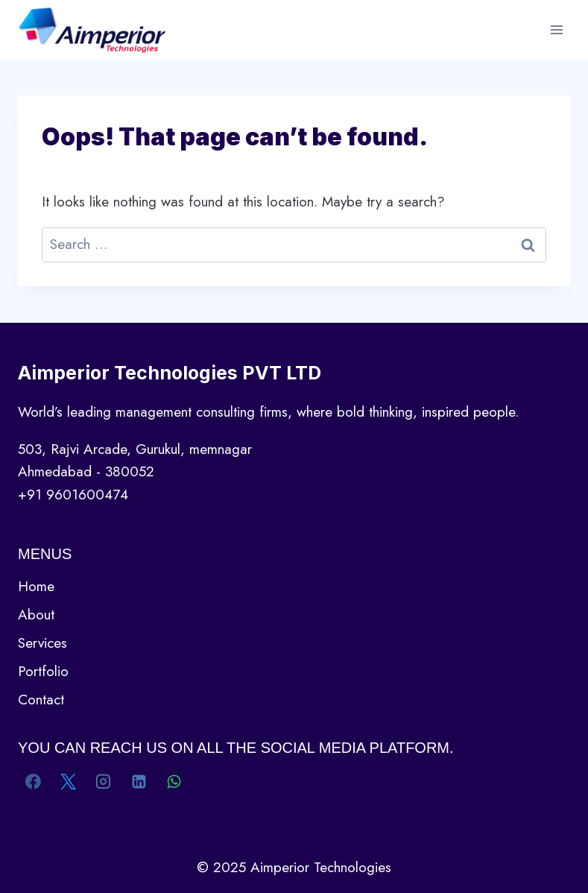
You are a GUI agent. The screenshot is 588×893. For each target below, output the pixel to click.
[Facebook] (34, 782)
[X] (69, 782)
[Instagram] (104, 782)
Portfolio (43, 671)
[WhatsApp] (174, 782)
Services (42, 643)
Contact (41, 700)
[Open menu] (556, 29)
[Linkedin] (139, 782)
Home (36, 586)
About (36, 615)
